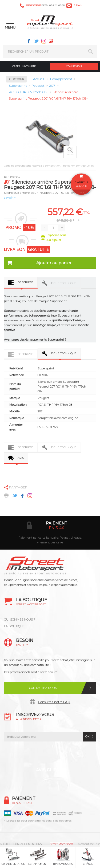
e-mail (78, 5)
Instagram (44, 41)
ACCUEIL (5, 844)
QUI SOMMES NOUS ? (20, 620)
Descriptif (25, 282)
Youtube (51, 41)
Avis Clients (51, 770)
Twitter (36, 41)
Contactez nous (43, 688)
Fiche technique (64, 283)
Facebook (29, 41)
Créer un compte (24, 66)
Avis (21, 458)
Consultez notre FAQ (54, 702)
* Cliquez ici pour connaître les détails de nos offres (38, 821)
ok (87, 736)
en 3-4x (56, 528)
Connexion (74, 66)
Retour (18, 79)
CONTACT (19, 844)
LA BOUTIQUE (14, 626)
